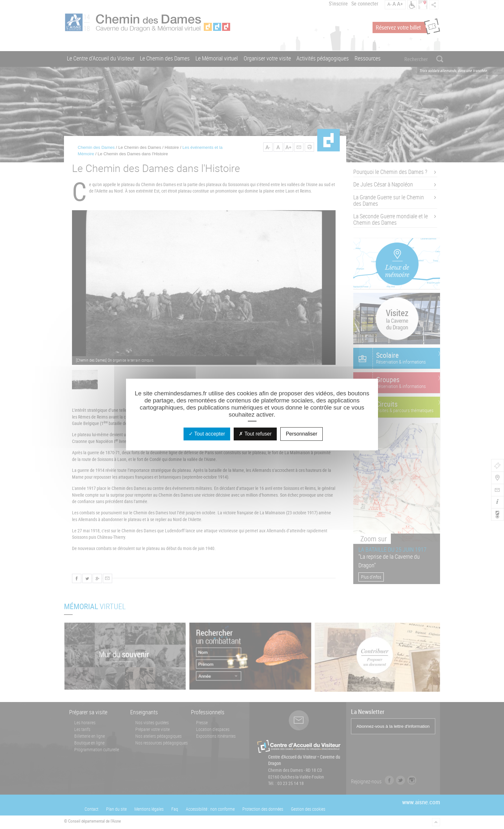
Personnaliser (301, 434)
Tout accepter (207, 434)
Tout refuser (255, 434)
